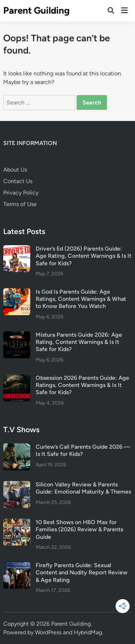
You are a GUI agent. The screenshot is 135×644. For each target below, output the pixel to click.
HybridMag (88, 632)
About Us (15, 170)
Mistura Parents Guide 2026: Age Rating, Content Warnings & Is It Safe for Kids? (79, 342)
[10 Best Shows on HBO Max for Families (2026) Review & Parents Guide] (17, 523)
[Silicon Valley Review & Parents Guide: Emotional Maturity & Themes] (17, 485)
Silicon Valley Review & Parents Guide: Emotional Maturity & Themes (83, 488)
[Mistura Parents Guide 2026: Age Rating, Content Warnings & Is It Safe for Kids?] (17, 335)
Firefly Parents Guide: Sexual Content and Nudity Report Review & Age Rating (82, 573)
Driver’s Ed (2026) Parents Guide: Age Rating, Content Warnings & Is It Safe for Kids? (84, 256)
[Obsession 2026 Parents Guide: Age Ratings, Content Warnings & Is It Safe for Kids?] (17, 379)
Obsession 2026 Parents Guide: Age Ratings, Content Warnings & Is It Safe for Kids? (82, 385)
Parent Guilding (37, 10)
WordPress (48, 632)
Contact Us (18, 181)
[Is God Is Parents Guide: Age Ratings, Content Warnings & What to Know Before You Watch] (17, 292)
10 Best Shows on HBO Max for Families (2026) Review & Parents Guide (79, 529)
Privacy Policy (21, 193)
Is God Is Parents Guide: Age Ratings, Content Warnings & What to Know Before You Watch (81, 299)
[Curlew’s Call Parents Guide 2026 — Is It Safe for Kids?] (17, 447)
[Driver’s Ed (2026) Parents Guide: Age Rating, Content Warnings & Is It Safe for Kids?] (17, 249)
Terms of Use (20, 204)
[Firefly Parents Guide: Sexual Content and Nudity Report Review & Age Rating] (17, 566)
